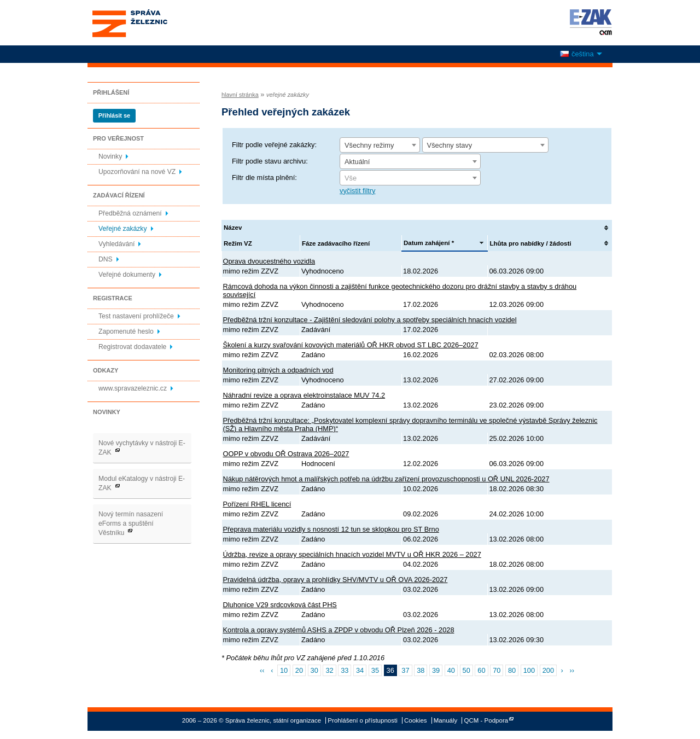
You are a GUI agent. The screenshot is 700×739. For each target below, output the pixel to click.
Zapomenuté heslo (126, 331)
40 (451, 670)
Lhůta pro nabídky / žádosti (530, 243)
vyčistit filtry (357, 191)
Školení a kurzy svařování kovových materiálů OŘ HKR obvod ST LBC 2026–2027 (351, 345)
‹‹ (262, 670)
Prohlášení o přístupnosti (362, 720)
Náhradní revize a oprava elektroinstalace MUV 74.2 (304, 395)
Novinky (110, 156)
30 (314, 670)
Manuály (446, 720)
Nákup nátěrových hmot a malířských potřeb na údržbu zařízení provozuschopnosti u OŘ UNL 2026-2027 (386, 479)
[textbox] (410, 178)
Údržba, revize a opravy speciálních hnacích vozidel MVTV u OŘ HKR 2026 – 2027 (352, 554)
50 (466, 670)
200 (548, 670)
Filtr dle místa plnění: (264, 178)
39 (436, 670)
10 (284, 670)
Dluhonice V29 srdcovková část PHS (280, 605)
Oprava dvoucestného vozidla (269, 261)
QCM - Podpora (486, 720)
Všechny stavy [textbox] (450, 145)
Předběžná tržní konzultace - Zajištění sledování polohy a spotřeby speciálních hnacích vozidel (370, 320)
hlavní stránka (240, 95)
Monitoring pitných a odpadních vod (278, 370)
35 (375, 670)
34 (360, 670)
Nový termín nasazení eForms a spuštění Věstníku (131, 523)
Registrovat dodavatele (132, 347)
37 (405, 670)
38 (421, 670)
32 (329, 670)
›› (572, 670)
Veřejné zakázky (123, 229)
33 (345, 670)
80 (512, 670)
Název (233, 228)
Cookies (416, 720)
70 (497, 670)
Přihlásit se (114, 115)
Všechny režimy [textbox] (369, 145)
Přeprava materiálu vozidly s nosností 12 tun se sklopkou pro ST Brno (331, 529)
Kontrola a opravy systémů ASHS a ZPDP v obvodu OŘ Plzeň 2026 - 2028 (339, 630)
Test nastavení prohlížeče (136, 316)
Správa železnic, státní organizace (150, 23)
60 (481, 670)
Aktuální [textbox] (357, 162)
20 (299, 670)
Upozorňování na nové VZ (137, 172)
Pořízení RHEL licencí (257, 504)
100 (529, 670)
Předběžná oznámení (130, 213)
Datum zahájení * (429, 243)
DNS (106, 259)
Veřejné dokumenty (127, 275)
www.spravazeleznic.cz (133, 388)
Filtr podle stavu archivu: (270, 161)
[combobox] (380, 145)
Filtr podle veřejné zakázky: (274, 145)
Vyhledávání (116, 244)
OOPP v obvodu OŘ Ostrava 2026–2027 (286, 454)
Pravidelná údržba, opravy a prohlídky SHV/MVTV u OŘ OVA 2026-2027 (336, 580)
